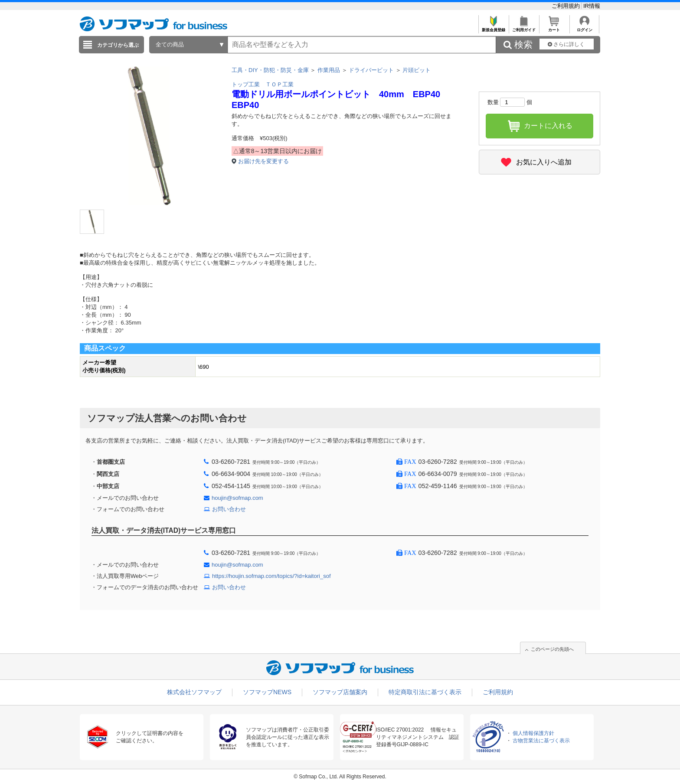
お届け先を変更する (263, 161)
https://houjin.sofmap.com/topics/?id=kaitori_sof (271, 576)
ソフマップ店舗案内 (340, 692)
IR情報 (592, 6)
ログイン (584, 28)
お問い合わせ (229, 509)
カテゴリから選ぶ (118, 45)
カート (554, 28)
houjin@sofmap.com (237, 498)
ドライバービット (371, 70)
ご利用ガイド (524, 28)
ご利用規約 (567, 6)
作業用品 (329, 70)
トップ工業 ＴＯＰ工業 (263, 84)
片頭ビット (417, 70)
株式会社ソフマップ (194, 692)
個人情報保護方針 (533, 733)
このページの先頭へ (552, 649)
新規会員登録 (493, 28)
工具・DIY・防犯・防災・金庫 (270, 70)
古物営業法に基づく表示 (541, 741)
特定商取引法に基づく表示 (425, 692)
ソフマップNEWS (267, 692)
